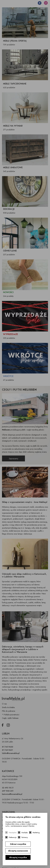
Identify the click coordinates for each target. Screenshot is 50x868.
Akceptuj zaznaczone (18, 851)
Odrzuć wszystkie (18, 844)
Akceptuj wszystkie (18, 857)
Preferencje (13, 837)
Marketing (36, 833)
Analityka (25, 833)
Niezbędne (13, 833)
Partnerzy (25, 837)
